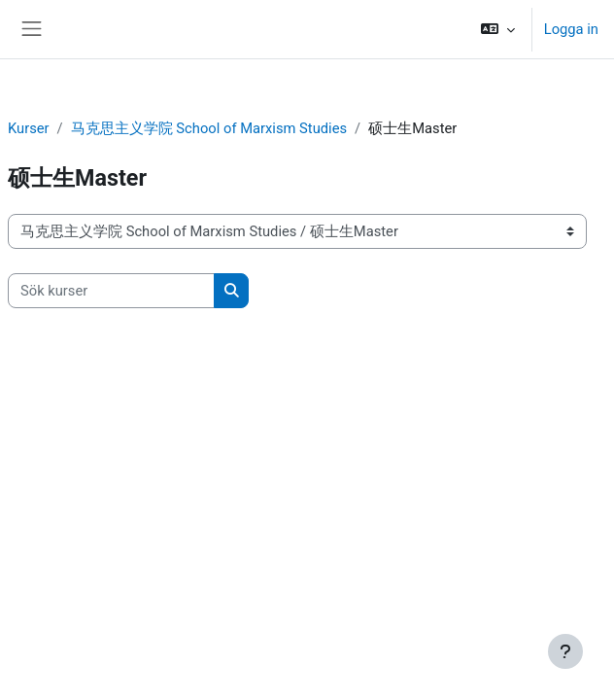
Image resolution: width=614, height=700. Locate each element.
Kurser (29, 128)
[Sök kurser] (111, 291)
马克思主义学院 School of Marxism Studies (209, 128)
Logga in (571, 29)
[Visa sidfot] (565, 651)
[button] (497, 29)
